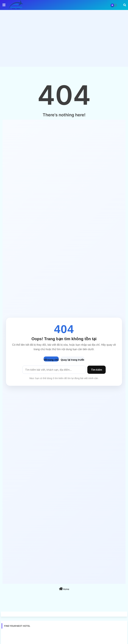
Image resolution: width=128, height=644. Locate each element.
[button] (125, 5)
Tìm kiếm (96, 370)
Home (64, 589)
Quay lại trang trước (72, 360)
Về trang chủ (51, 360)
